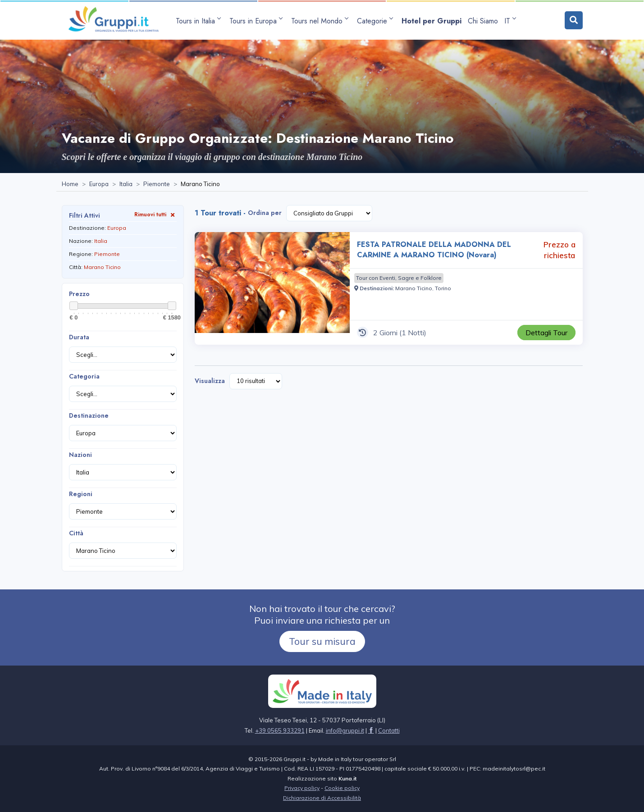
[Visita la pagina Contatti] (389, 730)
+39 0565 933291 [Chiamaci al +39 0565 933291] (280, 730)
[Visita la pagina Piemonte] (157, 184)
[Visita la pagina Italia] (126, 184)
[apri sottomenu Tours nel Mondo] (321, 21)
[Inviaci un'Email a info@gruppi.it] (345, 730)
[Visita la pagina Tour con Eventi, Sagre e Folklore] (399, 278)
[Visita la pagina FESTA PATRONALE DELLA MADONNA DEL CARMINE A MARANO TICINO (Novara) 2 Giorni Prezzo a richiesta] (272, 288)
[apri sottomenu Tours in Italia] (199, 21)
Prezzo (79, 294)
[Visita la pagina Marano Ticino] (414, 288)
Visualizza (210, 381)
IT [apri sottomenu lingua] (510, 21)
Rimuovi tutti (155, 214)
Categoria (84, 376)
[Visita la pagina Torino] (443, 288)
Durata (79, 337)
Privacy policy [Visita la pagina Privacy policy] (302, 788)
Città (76, 533)
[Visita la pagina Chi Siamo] (483, 21)
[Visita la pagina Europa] (99, 184)
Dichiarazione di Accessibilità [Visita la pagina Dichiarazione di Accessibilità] (322, 798)
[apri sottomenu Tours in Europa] (257, 21)
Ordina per (265, 213)
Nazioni (80, 455)
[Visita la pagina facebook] (371, 730)
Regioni (81, 494)
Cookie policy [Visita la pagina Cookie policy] (342, 788)
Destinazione (89, 415)
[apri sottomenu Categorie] (376, 21)
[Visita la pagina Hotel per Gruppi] (432, 21)
